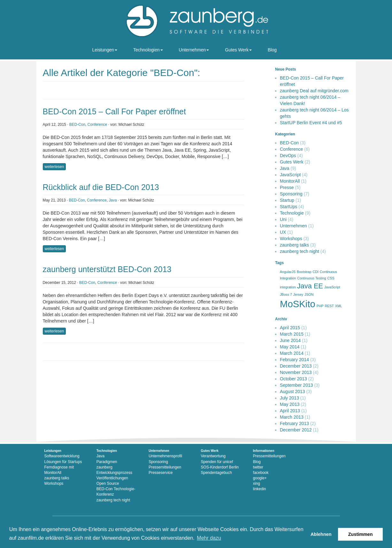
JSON (309, 294)
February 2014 (294, 360)
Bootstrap (304, 272)
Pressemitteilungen (165, 467)
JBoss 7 (286, 294)
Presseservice (161, 473)
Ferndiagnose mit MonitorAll (59, 470)
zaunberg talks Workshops (57, 481)
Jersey (298, 294)
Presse (287, 187)
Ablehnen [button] (321, 534)
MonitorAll (290, 181)
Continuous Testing (311, 278)
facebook (261, 473)
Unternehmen (194, 50)
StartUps (288, 207)
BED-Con (77, 125)
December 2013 (296, 366)
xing (257, 483)
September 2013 (296, 385)
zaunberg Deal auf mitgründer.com (314, 91)
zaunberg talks (294, 245)
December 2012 (296, 430)
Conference (97, 125)
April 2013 (290, 411)
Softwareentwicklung (62, 456)
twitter (258, 467)
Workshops (291, 239)
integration (288, 287)
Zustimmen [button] (361, 534)
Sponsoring (291, 194)
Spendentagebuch (216, 473)
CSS (331, 278)
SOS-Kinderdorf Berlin (220, 467)
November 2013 (296, 372)
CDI (316, 272)
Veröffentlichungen (112, 478)
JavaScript (290, 175)
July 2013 (289, 398)
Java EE (310, 286)
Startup (287, 200)
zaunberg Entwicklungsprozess (114, 470)
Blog (272, 50)
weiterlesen (54, 167)
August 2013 (292, 392)
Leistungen (105, 50)
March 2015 (292, 334)
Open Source (108, 483)
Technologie (292, 213)
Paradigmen (107, 462)
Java (113, 200)
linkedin (260, 489)
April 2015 (290, 328)
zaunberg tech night (300, 251)
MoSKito (298, 304)
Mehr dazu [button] (209, 538)
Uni (283, 219)
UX (283, 232)
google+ (260, 478)
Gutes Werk (238, 50)
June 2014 (290, 340)
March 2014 (292, 353)
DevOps (288, 156)
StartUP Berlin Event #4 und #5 (311, 123)
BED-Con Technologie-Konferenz (116, 492)
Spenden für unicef (217, 462)
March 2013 (292, 417)
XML (339, 306)
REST (329, 306)
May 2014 (290, 347)
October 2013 (293, 379)
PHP (320, 306)
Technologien (148, 50)
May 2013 (290, 404)
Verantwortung (213, 456)
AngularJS (288, 272)
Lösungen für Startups (63, 462)
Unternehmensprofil (165, 456)
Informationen (264, 451)
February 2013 (294, 423)
